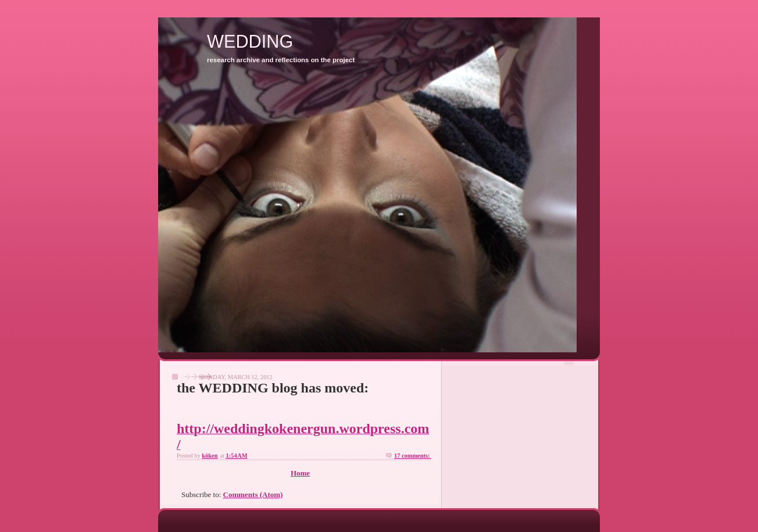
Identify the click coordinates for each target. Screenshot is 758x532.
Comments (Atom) (253, 494)
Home (300, 473)
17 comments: (413, 456)
